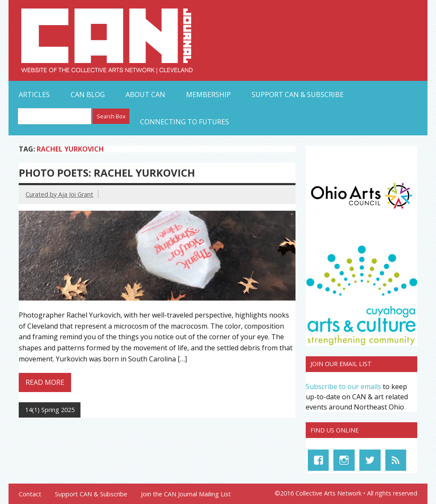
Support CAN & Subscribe (298, 94)
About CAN (145, 94)
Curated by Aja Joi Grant (59, 194)
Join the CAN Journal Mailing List (186, 494)
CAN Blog (88, 94)
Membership (208, 94)
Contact (30, 494)
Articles (34, 94)
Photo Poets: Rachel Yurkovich (107, 173)
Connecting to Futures (185, 122)
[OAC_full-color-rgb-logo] (361, 210)
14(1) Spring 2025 (50, 410)
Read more (45, 382)
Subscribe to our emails (343, 387)
